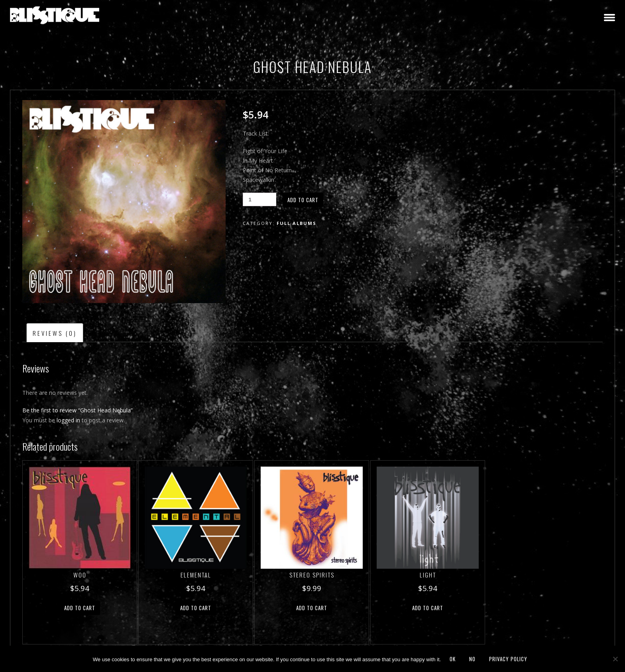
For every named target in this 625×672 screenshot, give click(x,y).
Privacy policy (508, 659)
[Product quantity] (259, 199)
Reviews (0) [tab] (55, 333)
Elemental (196, 575)
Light (428, 575)
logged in (68, 420)
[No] (615, 659)
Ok (453, 659)
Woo (80, 575)
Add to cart (303, 200)
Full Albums (297, 223)
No (472, 659)
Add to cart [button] (80, 608)
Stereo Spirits (312, 575)
